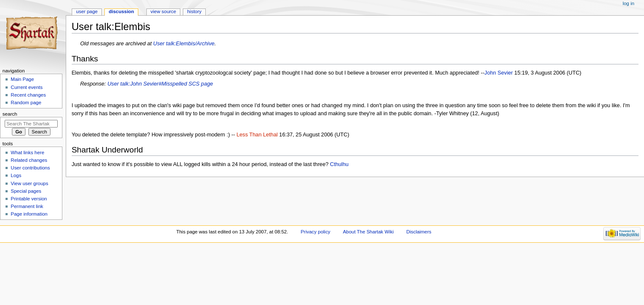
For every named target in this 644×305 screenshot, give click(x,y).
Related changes (29, 160)
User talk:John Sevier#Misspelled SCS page (160, 84)
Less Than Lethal (257, 135)
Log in (629, 3)
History (194, 11)
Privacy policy (316, 232)
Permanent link (27, 206)
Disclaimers (419, 232)
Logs (16, 175)
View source (163, 11)
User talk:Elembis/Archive (184, 44)
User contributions (30, 168)
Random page (26, 103)
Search (10, 114)
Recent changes (28, 95)
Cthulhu (339, 164)
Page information (29, 214)
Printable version (29, 199)
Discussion (121, 11)
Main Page (22, 79)
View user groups (29, 183)
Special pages (26, 191)
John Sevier (499, 73)
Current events (27, 87)
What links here (27, 152)
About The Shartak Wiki (368, 232)
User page (87, 11)
